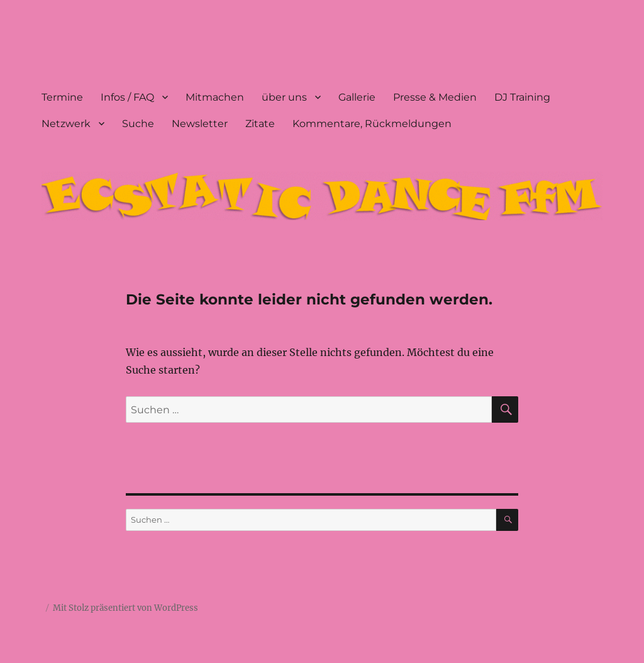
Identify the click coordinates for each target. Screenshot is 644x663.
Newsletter (200, 124)
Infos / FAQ (127, 97)
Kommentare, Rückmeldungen (372, 124)
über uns (284, 97)
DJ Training (522, 97)
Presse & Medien (435, 97)
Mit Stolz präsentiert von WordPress (125, 608)
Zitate (260, 124)
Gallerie (357, 97)
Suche (138, 124)
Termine (62, 97)
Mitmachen (215, 97)
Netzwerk (66, 124)
